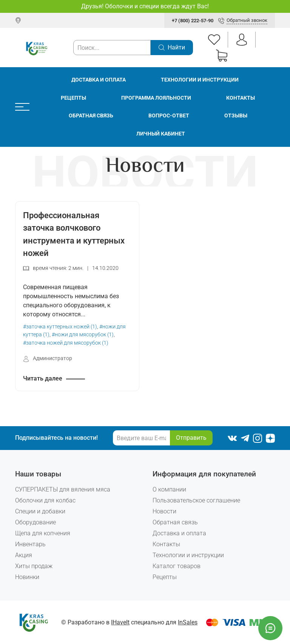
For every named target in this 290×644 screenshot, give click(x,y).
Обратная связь (91, 116)
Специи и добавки (40, 511)
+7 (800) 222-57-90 (193, 21)
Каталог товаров (177, 566)
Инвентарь (30, 544)
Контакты (241, 98)
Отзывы (236, 116)
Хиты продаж (34, 566)
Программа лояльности (156, 98)
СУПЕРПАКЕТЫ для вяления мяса (63, 489)
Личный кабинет (161, 134)
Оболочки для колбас (45, 500)
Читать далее (43, 378)
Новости (164, 511)
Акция (24, 555)
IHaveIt (120, 622)
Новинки (27, 577)
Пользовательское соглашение (196, 500)
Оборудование (35, 522)
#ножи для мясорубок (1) (83, 335)
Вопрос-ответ (169, 116)
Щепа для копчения (43, 533)
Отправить (191, 438)
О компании (169, 489)
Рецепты (73, 98)
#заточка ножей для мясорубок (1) (66, 343)
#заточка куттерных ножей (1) (60, 327)
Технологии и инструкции (200, 80)
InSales (188, 622)
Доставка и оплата (99, 80)
